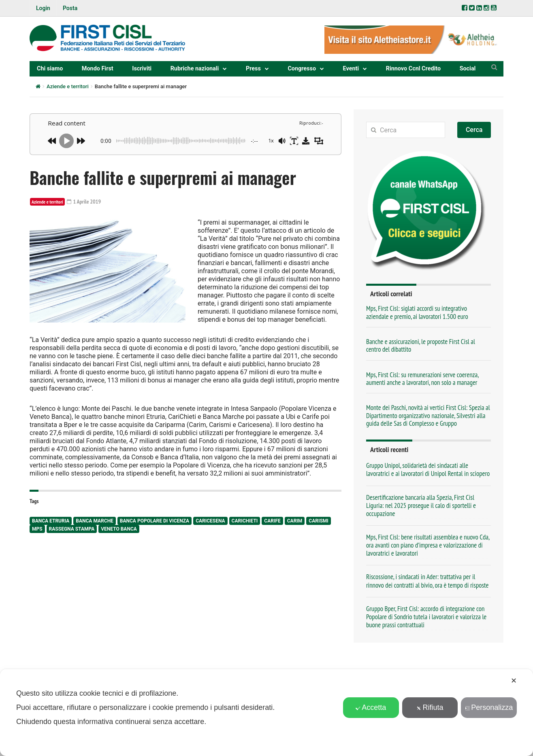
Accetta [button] (371, 707)
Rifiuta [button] (430, 707)
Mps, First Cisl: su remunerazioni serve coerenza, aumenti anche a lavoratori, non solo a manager (422, 379)
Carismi (319, 521)
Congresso (302, 69)
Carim (295, 521)
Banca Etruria (51, 521)
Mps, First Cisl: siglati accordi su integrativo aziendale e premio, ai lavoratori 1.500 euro (417, 312)
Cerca (474, 130)
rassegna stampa (72, 529)
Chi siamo (50, 69)
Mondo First (98, 69)
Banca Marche (95, 521)
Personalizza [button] (489, 707)
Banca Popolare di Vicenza (155, 521)
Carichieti (245, 521)
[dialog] (266, 712)
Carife (272, 521)
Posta (70, 8)
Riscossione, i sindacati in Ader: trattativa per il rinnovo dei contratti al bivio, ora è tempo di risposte (427, 581)
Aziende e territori (68, 86)
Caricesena (210, 521)
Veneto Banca (119, 529)
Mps (37, 529)
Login (43, 8)
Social (468, 69)
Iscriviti (142, 69)
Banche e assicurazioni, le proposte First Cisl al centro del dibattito (421, 345)
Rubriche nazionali (195, 69)
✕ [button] (514, 681)
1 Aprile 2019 (84, 202)
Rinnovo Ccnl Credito (413, 69)
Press (253, 69)
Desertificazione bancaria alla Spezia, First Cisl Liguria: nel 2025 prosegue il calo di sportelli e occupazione (421, 505)
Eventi (351, 69)
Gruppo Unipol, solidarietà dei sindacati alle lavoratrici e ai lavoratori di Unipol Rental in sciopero (428, 469)
